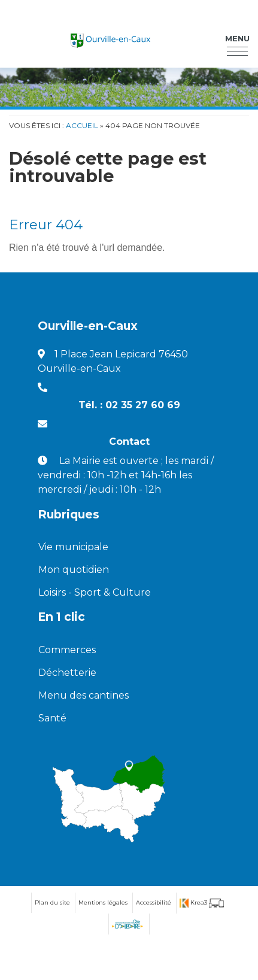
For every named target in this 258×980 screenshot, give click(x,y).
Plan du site (52, 902)
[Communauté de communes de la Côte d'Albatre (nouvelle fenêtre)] (127, 924)
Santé (52, 718)
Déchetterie (67, 673)
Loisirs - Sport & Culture (95, 592)
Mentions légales (103, 902)
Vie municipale (73, 547)
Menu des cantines (84, 695)
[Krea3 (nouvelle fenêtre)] (202, 903)
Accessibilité (154, 902)
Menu (237, 38)
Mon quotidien (74, 570)
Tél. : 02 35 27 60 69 (129, 405)
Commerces (67, 650)
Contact (129, 442)
